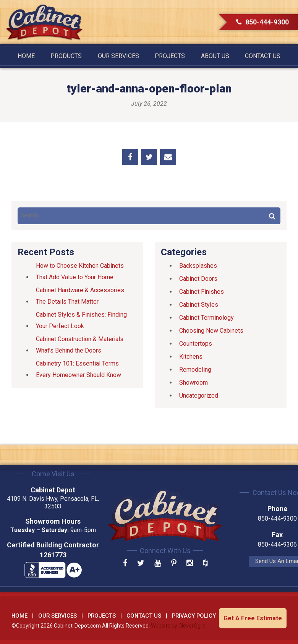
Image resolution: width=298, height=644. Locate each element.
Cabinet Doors (198, 279)
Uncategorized (199, 396)
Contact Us (263, 56)
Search (272, 216)
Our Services (118, 56)
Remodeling (195, 370)
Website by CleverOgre (178, 625)
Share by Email (168, 157)
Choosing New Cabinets (211, 331)
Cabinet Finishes (202, 292)
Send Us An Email (245, 561)
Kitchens (191, 357)
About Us (215, 56)
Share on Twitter (149, 157)
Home (26, 56)
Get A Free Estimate (253, 617)
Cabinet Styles (199, 305)
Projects (170, 56)
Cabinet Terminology (206, 318)
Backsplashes (198, 266)
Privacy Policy (194, 615)
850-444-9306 (245, 544)
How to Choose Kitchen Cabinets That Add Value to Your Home (80, 271)
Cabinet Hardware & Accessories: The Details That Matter (81, 296)
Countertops (196, 344)
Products (66, 56)
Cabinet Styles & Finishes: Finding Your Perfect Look (81, 320)
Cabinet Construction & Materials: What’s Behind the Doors (80, 345)
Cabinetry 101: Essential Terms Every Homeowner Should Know (79, 369)
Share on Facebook (130, 157)
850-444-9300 (262, 22)
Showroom (194, 383)
